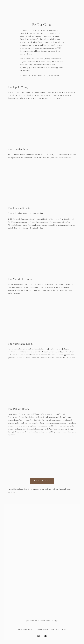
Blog (53, 629)
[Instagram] (38, 636)
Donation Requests (43, 629)
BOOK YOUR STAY (42, 481)
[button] (16, 112)
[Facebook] (42, 636)
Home (20, 629)
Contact (63, 629)
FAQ (57, 629)
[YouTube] (45, 636)
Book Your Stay (29, 629)
